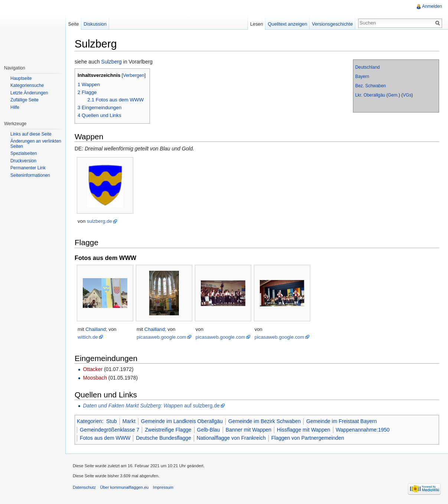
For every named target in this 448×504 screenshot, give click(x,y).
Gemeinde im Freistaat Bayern (341, 421)
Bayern (362, 77)
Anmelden (432, 6)
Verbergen (134, 75)
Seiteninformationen (30, 175)
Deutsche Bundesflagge (163, 438)
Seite (73, 24)
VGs (407, 95)
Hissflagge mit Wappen (303, 430)
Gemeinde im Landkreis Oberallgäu (182, 421)
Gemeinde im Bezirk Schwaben (264, 421)
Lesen (257, 24)
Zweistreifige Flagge (168, 430)
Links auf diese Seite (31, 134)
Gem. (393, 95)
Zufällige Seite (24, 100)
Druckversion (23, 161)
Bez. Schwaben (371, 86)
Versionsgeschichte (332, 24)
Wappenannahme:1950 (363, 430)
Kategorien (89, 421)
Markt (129, 421)
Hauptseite (21, 78)
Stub (112, 421)
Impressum (163, 487)
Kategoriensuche (27, 85)
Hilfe (15, 107)
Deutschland (367, 67)
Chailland (96, 329)
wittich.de (88, 337)
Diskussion (95, 24)
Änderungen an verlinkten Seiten (36, 144)
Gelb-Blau (209, 430)
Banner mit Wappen (248, 430)
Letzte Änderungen (29, 93)
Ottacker (93, 369)
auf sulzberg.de (151, 406)
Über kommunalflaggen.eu (124, 487)
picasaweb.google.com (161, 337)
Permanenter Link (28, 168)
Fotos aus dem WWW (105, 438)
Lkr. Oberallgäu (370, 95)
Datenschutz (84, 487)
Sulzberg (112, 62)
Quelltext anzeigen (288, 24)
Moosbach (95, 378)
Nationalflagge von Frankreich (231, 438)
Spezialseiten (24, 153)
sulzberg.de (99, 221)
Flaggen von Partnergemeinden (308, 438)
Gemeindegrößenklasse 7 (109, 430)
